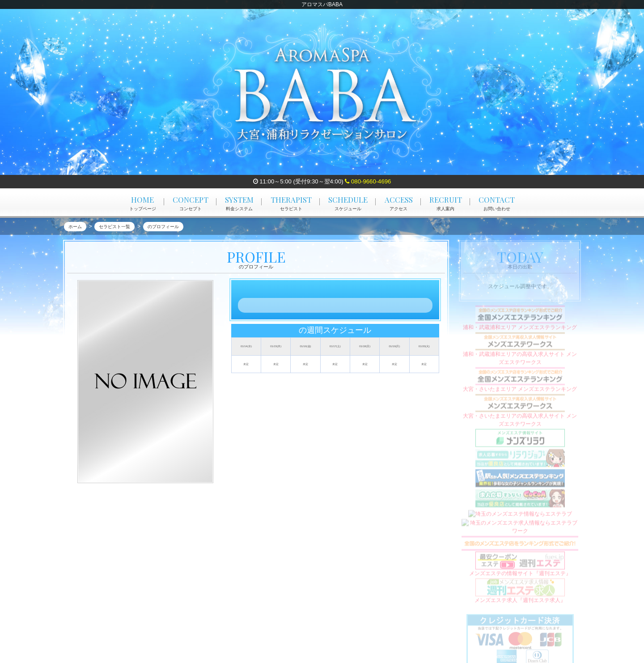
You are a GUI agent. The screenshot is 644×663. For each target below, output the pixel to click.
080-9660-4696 (368, 181)
